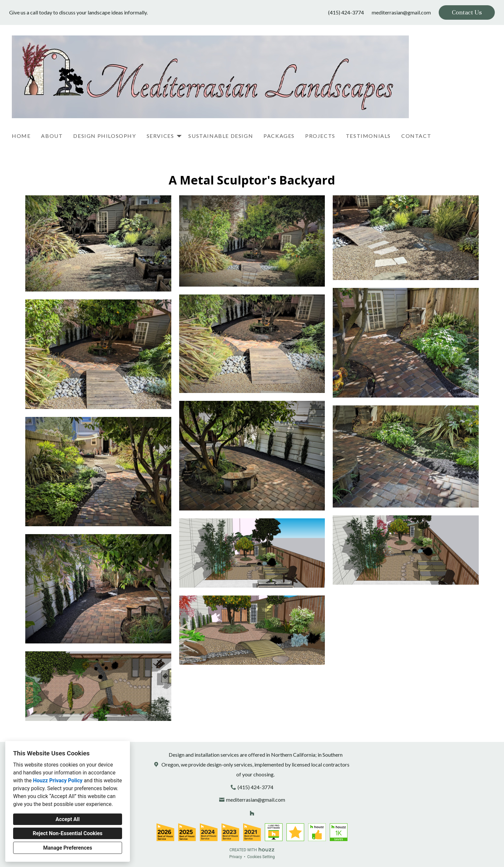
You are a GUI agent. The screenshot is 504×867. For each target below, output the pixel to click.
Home (21, 136)
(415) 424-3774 (346, 12)
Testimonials (368, 136)
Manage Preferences (67, 848)
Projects (320, 136)
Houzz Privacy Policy (58, 780)
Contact (416, 136)
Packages (279, 136)
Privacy (236, 857)
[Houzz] (252, 813)
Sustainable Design (221, 136)
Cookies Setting (261, 857)
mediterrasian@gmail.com (401, 12)
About (52, 136)
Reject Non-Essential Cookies (68, 833)
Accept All (68, 819)
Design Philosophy (105, 136)
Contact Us (467, 12)
